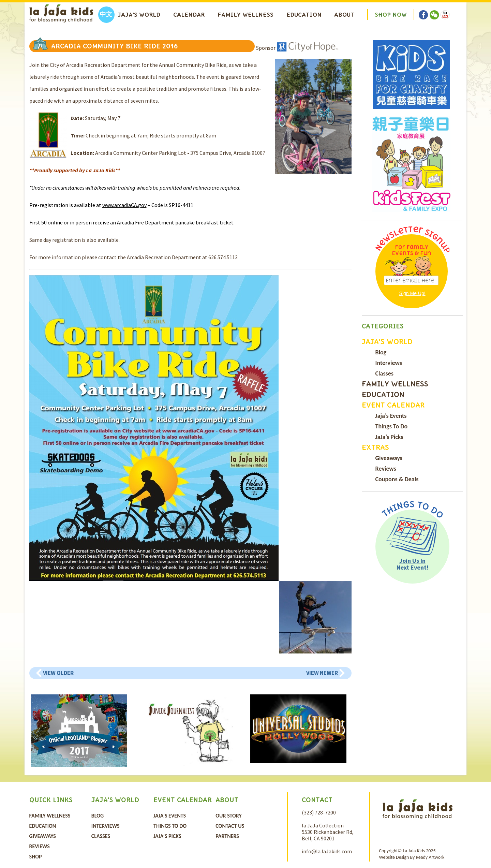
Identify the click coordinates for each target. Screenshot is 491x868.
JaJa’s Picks (389, 437)
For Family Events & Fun (412, 250)
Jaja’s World (139, 15)
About (344, 15)
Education (304, 15)
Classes (384, 373)
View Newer (322, 673)
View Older (58, 673)
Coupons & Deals (397, 479)
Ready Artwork (430, 857)
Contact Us (230, 826)
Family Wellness (245, 15)
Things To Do (392, 426)
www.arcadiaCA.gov (124, 205)
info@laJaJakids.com (327, 851)
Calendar (189, 15)
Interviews (389, 363)
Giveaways (389, 458)
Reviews (386, 469)
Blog (381, 352)
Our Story (229, 816)
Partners (227, 836)
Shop (36, 857)
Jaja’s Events (391, 416)
